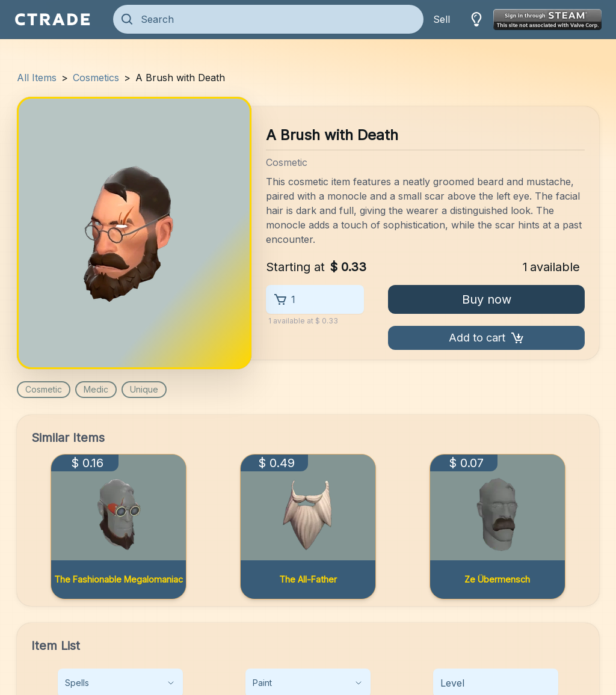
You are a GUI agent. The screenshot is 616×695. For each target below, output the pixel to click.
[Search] (277, 19)
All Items (37, 78)
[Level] (496, 683)
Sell (442, 19)
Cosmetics (96, 78)
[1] (322, 299)
